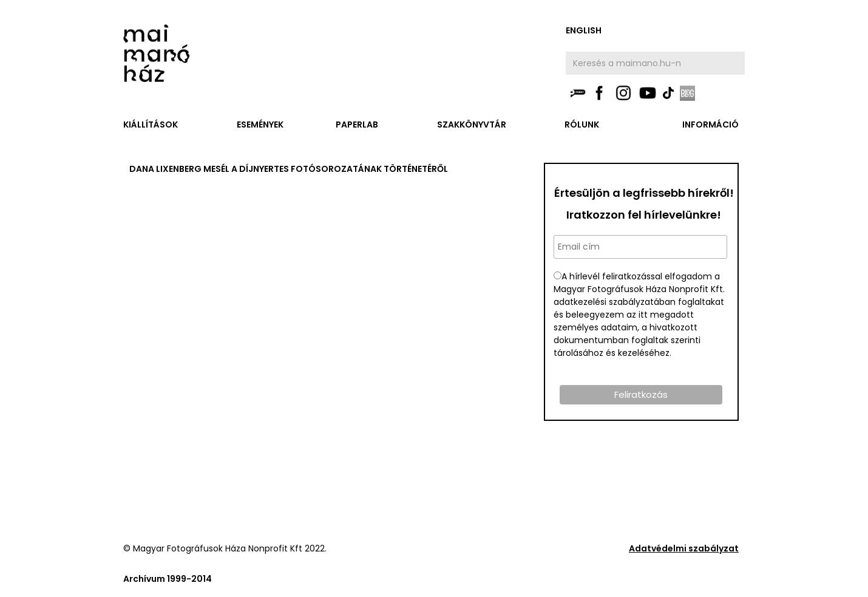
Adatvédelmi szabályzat (684, 548)
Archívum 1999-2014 (168, 579)
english (584, 30)
